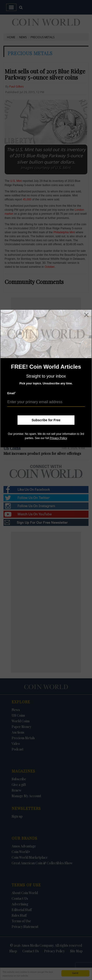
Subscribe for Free (46, 420)
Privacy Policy (58, 438)
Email (11, 393)
